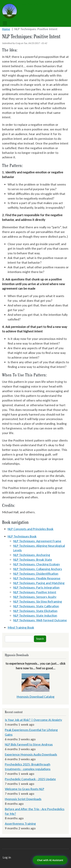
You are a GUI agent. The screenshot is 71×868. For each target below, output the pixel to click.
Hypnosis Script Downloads (23, 799)
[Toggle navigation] (5, 23)
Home (6, 29)
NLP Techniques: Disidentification (36, 574)
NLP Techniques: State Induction (35, 616)
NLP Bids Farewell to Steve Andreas (29, 744)
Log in (7, 857)
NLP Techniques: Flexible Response (37, 578)
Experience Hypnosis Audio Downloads (31, 754)
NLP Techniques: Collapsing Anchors (38, 569)
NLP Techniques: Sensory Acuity (35, 597)
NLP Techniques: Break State (33, 560)
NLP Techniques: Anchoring (32, 555)
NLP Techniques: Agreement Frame (37, 541)
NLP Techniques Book (22, 536)
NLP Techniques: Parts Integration (36, 587)
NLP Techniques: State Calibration (36, 606)
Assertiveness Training (20, 824)
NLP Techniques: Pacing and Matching (39, 583)
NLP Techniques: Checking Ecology (37, 564)
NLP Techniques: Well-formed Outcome (40, 620)
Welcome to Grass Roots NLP (25, 789)
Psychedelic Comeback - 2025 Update (30, 779)
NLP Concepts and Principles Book (31, 529)
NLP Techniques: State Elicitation (35, 611)
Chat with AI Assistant (50, 860)
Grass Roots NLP (22, 4)
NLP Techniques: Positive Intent (35, 592)
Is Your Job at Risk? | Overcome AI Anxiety (33, 720)
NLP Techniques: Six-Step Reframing (38, 602)
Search (40, 639)
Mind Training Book (21, 627)
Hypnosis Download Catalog (36, 697)
